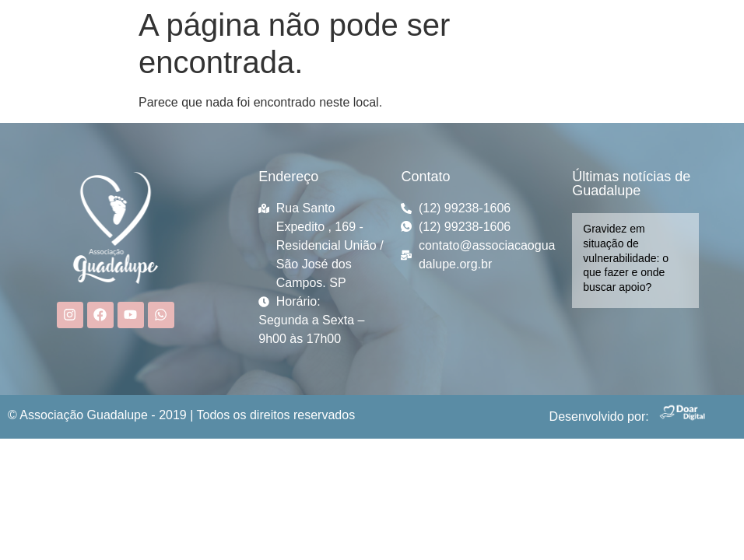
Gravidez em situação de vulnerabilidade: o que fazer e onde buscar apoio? (626, 258)
